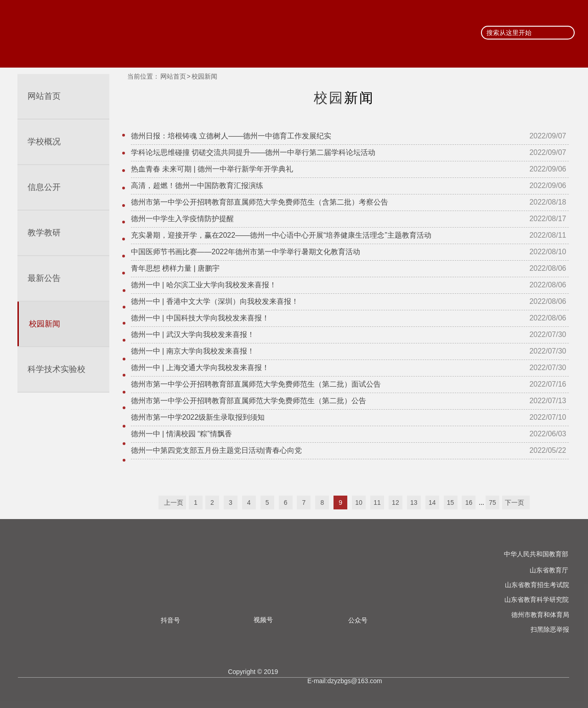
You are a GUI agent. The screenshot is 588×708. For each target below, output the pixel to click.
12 (396, 503)
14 (432, 503)
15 (451, 503)
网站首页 (173, 76)
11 (377, 503)
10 (359, 503)
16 (469, 503)
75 (492, 503)
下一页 (518, 503)
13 (414, 503)
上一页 (170, 503)
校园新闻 (204, 76)
